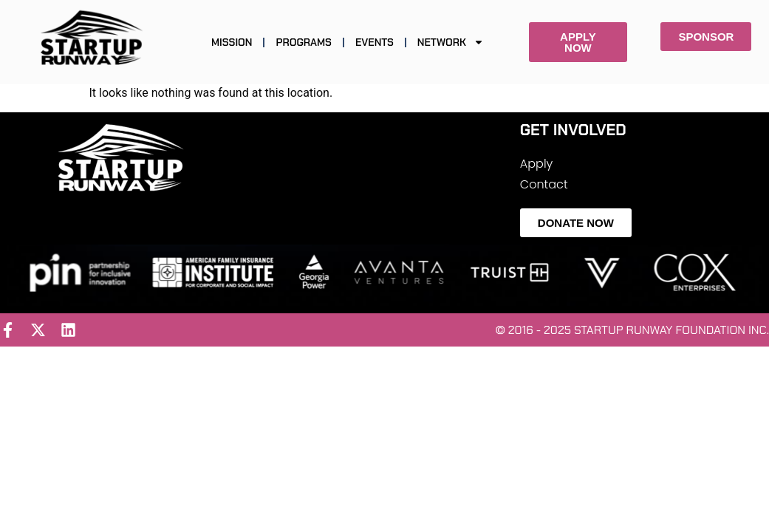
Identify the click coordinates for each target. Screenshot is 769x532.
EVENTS (375, 42)
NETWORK (451, 42)
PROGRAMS (303, 42)
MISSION (232, 42)
